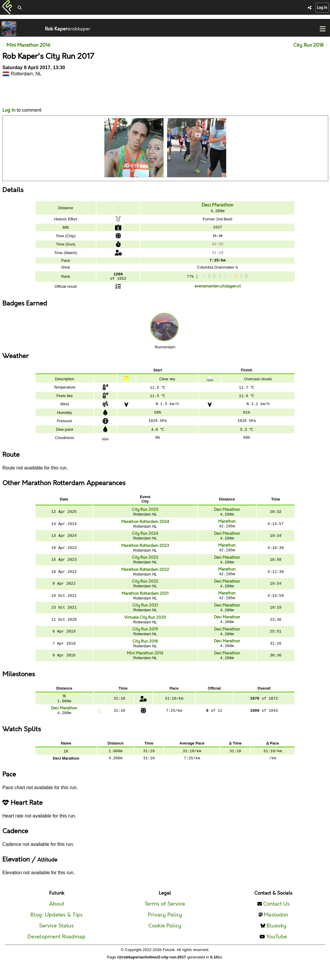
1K (64, 707)
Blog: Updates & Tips (57, 928)
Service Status (56, 939)
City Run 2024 (145, 538)
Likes (11, 95)
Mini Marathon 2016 (26, 45)
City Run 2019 (145, 638)
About (57, 917)
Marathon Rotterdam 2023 (145, 550)
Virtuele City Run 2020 (145, 626)
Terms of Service (165, 917)
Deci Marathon (217, 205)
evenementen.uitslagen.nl (218, 289)
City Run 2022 (145, 588)
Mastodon (276, 928)
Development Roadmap (56, 950)
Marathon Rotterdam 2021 (145, 601)
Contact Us (276, 917)
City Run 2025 (145, 513)
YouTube (277, 950)
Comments (24, 95)
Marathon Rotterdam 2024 (145, 525)
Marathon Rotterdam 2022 (145, 576)
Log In (322, 8)
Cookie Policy (165, 939)
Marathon (227, 525)
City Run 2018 (310, 45)
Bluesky (276, 939)
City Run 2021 (145, 613)
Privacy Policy (165, 928)
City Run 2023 (145, 563)
